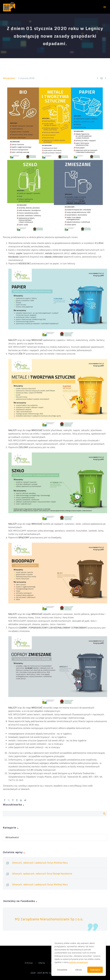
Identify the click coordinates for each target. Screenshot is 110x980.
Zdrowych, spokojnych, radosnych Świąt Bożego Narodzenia (42, 874)
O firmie (29, 963)
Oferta (42, 963)
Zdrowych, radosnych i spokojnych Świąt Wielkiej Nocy (40, 863)
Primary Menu (105, 7)
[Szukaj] (55, 814)
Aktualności (9, 78)
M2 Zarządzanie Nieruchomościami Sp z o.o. (49, 919)
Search (104, 814)
